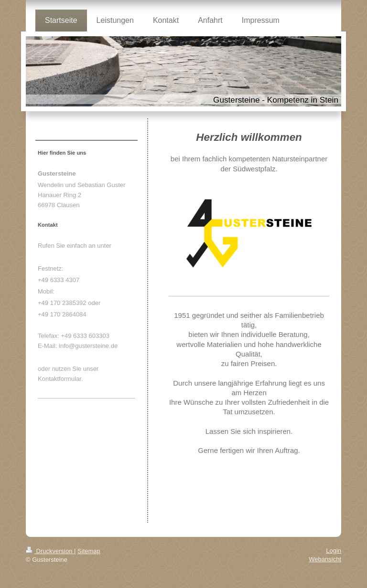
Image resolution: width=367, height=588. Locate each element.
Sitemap (89, 551)
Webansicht (325, 559)
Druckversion (50, 551)
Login (334, 551)
